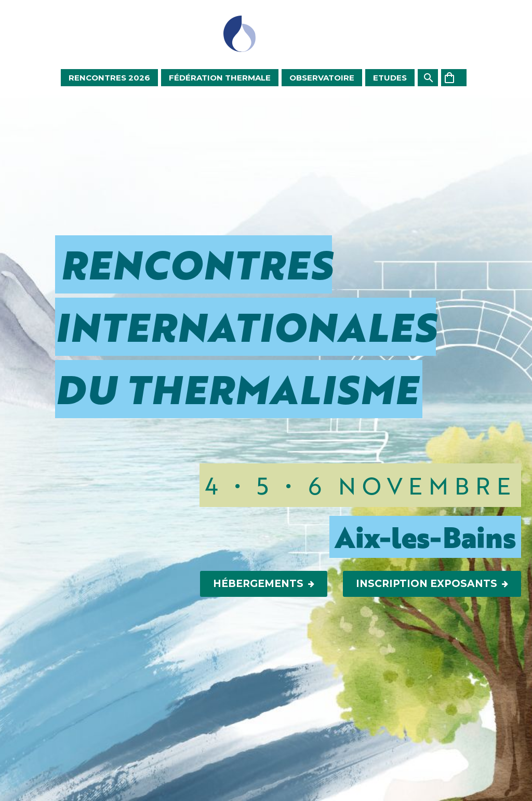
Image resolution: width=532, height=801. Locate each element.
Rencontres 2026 (109, 78)
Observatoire (322, 78)
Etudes (390, 78)
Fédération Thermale (220, 78)
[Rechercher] (428, 78)
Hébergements (264, 584)
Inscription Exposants (432, 584)
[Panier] (454, 78)
